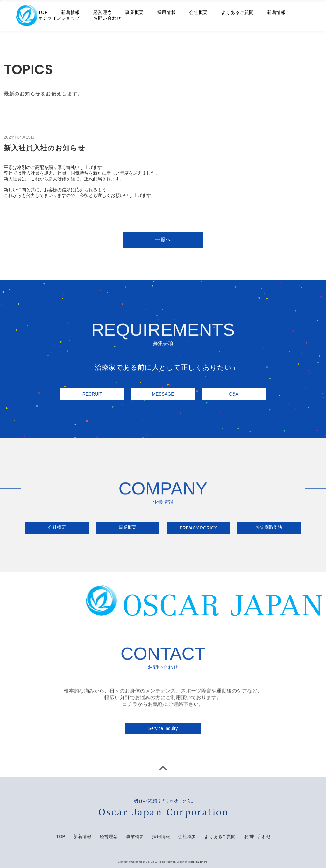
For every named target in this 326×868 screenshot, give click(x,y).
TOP (43, 12)
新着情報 (70, 12)
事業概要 (134, 12)
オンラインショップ (59, 18)
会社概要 (198, 12)
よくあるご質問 (237, 12)
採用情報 (167, 12)
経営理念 (103, 12)
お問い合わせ (107, 18)
